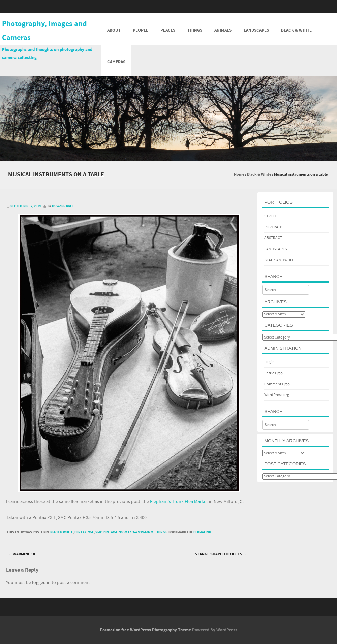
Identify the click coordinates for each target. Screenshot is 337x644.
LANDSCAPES (275, 249)
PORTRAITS (274, 227)
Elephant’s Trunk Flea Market (179, 502)
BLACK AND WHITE (280, 260)
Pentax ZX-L (84, 532)
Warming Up (22, 554)
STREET (270, 216)
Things (195, 30)
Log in (269, 362)
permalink (202, 532)
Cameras (116, 62)
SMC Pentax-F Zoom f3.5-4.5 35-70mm (124, 532)
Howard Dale (63, 206)
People (141, 30)
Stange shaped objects (221, 554)
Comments (277, 384)
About (114, 30)
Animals (223, 30)
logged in (41, 583)
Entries (274, 373)
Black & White (296, 30)
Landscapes (256, 30)
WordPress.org (277, 395)
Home (239, 175)
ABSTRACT (273, 238)
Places (168, 30)
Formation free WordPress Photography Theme (146, 630)
